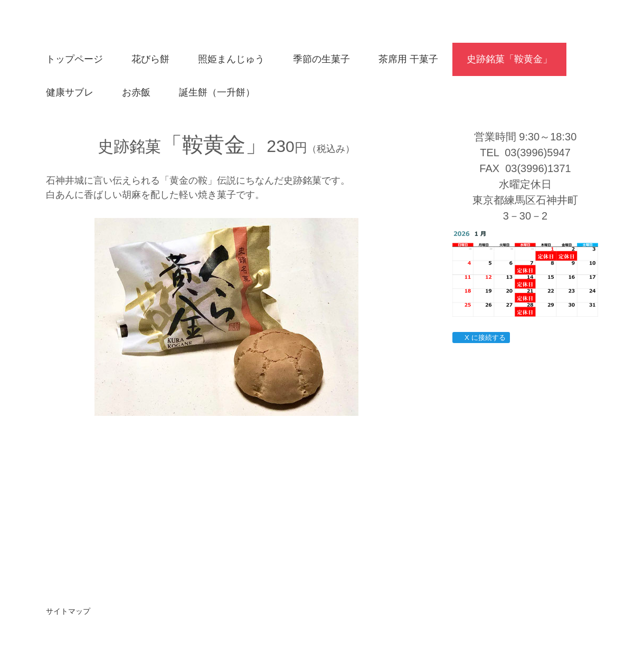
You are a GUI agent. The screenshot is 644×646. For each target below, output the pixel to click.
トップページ (74, 59)
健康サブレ (70, 92)
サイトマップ (68, 611)
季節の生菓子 (321, 59)
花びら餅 (150, 59)
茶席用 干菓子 (408, 59)
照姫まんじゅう (231, 59)
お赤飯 (136, 92)
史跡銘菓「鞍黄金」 (509, 59)
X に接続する (481, 338)
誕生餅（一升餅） (217, 92)
